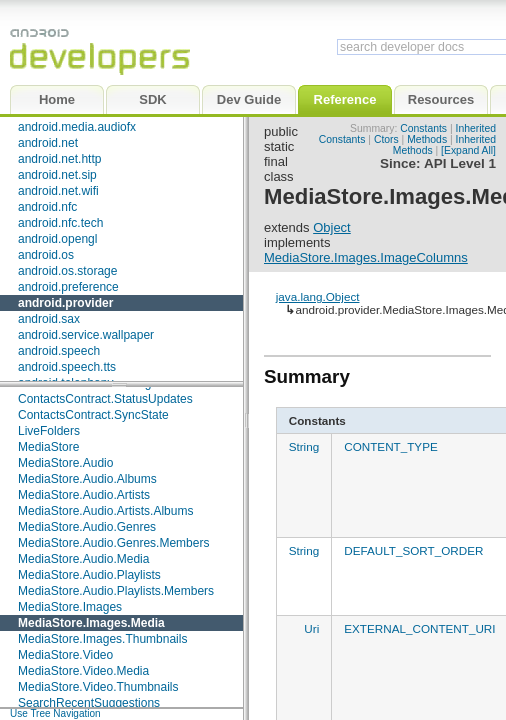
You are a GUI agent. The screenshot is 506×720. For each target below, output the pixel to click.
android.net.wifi (58, 191)
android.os (46, 255)
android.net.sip (57, 175)
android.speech (59, 351)
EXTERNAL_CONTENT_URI (419, 628)
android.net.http (59, 159)
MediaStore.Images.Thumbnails (102, 639)
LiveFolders (49, 431)
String (304, 446)
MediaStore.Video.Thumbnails (98, 687)
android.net (48, 143)
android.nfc (47, 207)
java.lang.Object (318, 296)
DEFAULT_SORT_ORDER (413, 550)
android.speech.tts (67, 367)
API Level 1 (460, 163)
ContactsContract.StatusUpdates (105, 399)
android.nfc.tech (60, 223)
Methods (427, 139)
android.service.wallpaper (86, 335)
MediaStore (48, 447)
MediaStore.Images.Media (91, 623)
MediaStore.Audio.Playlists (89, 575)
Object (332, 227)
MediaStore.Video (65, 655)
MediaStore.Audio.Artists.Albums (105, 511)
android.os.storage (67, 271)
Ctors (386, 139)
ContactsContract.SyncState (93, 415)
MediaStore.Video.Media (83, 671)
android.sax (49, 319)
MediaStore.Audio (65, 463)
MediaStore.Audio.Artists (84, 495)
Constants (423, 128)
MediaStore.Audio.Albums (87, 479)
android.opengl (57, 239)
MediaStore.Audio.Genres (87, 527)
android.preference (68, 287)
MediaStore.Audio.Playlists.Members (116, 591)
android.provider (65, 303)
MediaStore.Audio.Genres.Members (113, 543)
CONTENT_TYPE (391, 446)
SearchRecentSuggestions (89, 703)
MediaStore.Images (70, 607)
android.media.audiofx (77, 127)
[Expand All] (468, 150)
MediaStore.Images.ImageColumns (366, 257)
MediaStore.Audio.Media (83, 559)
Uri (311, 628)
